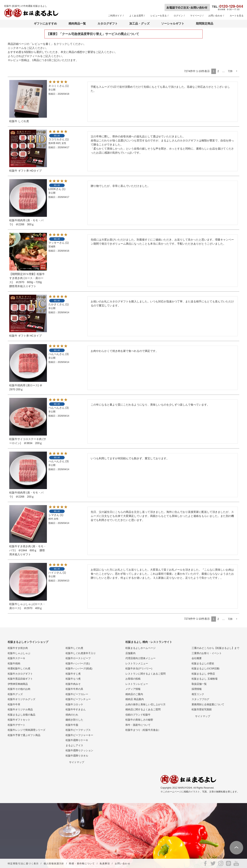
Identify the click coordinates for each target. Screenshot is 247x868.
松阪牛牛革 (14, 704)
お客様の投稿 (133, 679)
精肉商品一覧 (77, 23)
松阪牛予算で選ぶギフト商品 (24, 735)
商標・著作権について (82, 864)
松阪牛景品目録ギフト (20, 679)
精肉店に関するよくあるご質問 (143, 709)
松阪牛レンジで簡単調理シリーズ (27, 730)
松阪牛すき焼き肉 (18, 648)
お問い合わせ (215, 16)
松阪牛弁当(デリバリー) (139, 668)
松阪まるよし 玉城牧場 (205, 679)
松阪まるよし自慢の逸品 (22, 715)
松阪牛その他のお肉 (19, 689)
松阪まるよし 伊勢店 (203, 674)
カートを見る (237, 16)
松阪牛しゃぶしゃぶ (19, 653)
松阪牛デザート (16, 725)
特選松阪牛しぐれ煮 (19, 668)
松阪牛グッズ (15, 694)
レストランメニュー (137, 663)
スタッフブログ (200, 699)
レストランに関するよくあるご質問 (145, 674)
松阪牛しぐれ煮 (74, 648)
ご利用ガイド (115, 16)
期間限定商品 (205, 23)
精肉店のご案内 (134, 694)
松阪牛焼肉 (14, 663)
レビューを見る (159, 16)
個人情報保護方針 (54, 864)
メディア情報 (133, 689)
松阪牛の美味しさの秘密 (139, 720)
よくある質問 (136, 16)
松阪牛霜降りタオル (77, 756)
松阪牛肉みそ (73, 684)
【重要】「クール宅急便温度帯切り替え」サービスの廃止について (93, 34)
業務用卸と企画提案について (208, 704)
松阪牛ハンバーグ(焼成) (79, 668)
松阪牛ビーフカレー (77, 694)
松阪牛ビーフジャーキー (79, 735)
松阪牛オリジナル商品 (20, 709)
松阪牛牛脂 (72, 725)
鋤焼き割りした (74, 720)
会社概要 (197, 658)
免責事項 (105, 864)
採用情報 (197, 689)
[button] (237, 71)
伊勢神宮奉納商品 (18, 684)
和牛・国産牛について (138, 725)
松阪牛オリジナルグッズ (22, 699)
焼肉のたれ (72, 715)
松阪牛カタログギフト (20, 674)
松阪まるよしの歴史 (203, 663)
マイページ (196, 16)
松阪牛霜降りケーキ (77, 740)
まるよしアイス (74, 745)
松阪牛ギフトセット (19, 720)
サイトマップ (77, 762)
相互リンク (198, 694)
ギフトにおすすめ (45, 23)
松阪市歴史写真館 (202, 709)
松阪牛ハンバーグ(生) (78, 663)
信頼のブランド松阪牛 (138, 715)
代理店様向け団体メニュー (140, 658)
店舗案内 (130, 653)
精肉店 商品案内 (135, 699)
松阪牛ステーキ (16, 658)
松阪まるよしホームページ (140, 648)
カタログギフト (108, 23)
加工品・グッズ (139, 23)
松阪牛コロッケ (74, 704)
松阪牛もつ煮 (73, 679)
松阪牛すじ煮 (73, 674)
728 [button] (230, 71)
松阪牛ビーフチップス (78, 730)
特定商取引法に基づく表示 (23, 864)
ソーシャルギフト (173, 23)
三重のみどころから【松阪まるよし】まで (215, 648)
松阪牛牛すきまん (76, 709)
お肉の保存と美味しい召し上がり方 (145, 704)
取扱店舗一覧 (199, 684)
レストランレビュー (137, 684)
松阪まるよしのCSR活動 (206, 668)
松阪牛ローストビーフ (78, 658)
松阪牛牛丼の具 (74, 689)
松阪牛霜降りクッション (79, 750)
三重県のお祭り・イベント (207, 653)
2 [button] (218, 71)
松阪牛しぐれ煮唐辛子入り (81, 653)
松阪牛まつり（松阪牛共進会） (143, 730)
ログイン (178, 16)
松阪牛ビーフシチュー (78, 699)
